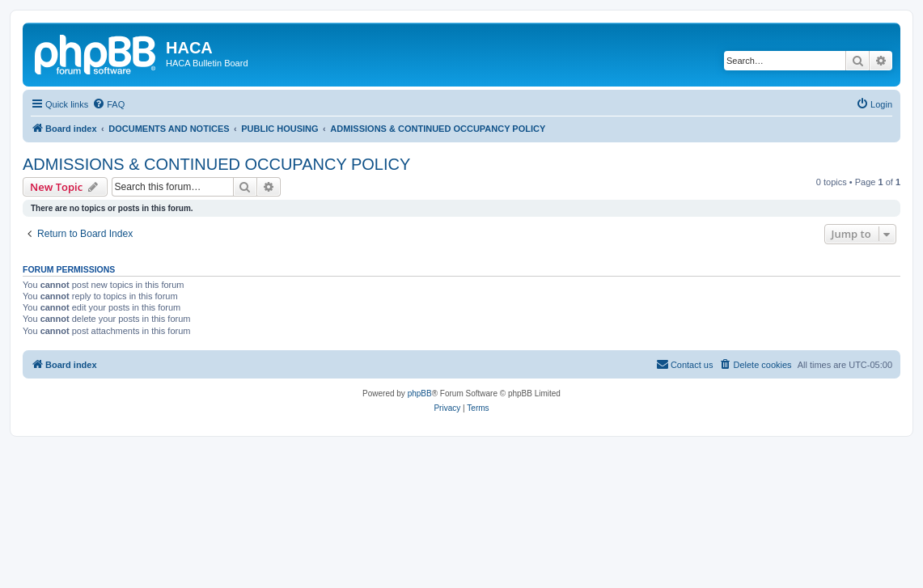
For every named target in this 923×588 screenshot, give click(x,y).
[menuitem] (108, 104)
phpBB (420, 393)
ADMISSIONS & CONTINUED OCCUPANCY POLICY (216, 164)
